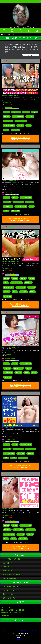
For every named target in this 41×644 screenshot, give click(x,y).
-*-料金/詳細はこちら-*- (7, 103)
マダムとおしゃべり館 (13, 312)
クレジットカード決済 (18, 117)
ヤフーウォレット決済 (9, 126)
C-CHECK (6, 112)
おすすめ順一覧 (7, 563)
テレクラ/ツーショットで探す (12, 590)
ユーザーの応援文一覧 (9, 579)
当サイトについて (7, 607)
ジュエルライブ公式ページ (21, 548)
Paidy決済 (35, 112)
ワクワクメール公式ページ (20, 139)
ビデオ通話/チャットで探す (11, 586)
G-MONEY (15, 197)
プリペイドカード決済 (21, 121)
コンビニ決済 (30, 117)
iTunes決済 (26, 112)
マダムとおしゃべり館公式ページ (20, 386)
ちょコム (29, 368)
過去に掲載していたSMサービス (11, 613)
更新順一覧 (8, 571)
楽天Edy (29, 126)
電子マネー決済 (15, 130)
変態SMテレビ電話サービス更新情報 (13, 610)
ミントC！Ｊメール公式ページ (20, 220)
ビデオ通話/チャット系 (10, 273)
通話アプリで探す (8, 594)
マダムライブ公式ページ (20, 467)
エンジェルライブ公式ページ (20, 305)
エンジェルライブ (12, 227)
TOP (5, 630)
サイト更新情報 (24, 630)
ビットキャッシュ (8, 121)
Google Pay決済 (16, 112)
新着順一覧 (7, 567)
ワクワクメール (11, 61)
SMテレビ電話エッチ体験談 (11, 575)
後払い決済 (20, 126)
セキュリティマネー (18, 202)
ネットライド (30, 202)
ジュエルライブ (11, 474)
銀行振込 (6, 130)
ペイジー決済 (32, 287)
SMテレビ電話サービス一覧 (11, 559)
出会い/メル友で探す (9, 598)
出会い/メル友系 (9, 107)
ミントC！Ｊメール (12, 146)
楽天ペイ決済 (23, 292)
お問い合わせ (6, 615)
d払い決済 (15, 278)
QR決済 (6, 283)
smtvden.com (20, 639)
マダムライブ (11, 393)
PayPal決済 (7, 117)
